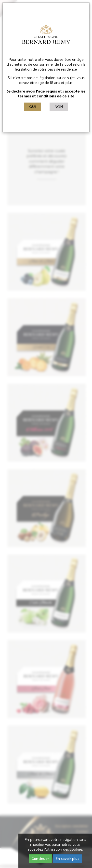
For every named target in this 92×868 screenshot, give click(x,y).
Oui (33, 107)
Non (59, 107)
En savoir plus (67, 859)
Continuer (40, 859)
